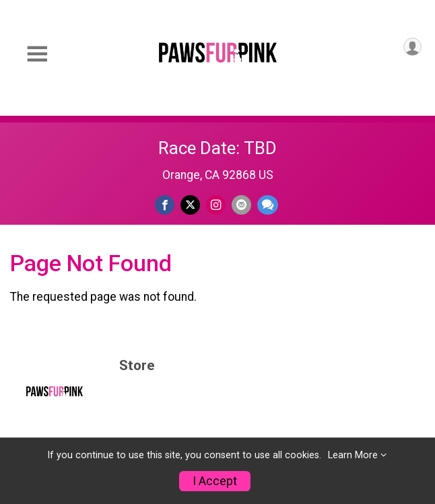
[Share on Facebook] (165, 205)
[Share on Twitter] (190, 205)
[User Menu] (412, 47)
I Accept (215, 481)
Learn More (353, 455)
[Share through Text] (268, 205)
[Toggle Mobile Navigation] (37, 54)
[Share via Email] (241, 205)
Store (137, 366)
